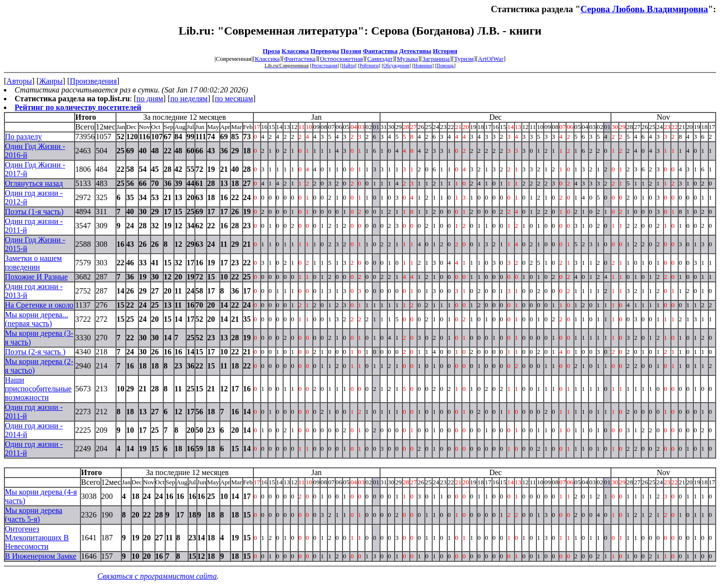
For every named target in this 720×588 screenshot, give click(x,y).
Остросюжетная (341, 59)
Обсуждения (396, 65)
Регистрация (325, 65)
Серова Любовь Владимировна (644, 9)
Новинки (423, 65)
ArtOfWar (491, 59)
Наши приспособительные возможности (38, 389)
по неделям (189, 99)
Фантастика (380, 51)
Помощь (445, 65)
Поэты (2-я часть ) (35, 352)
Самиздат (380, 59)
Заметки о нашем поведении (33, 263)
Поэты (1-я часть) (34, 211)
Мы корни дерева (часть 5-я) (34, 515)
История (445, 51)
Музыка (408, 59)
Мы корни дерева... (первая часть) (37, 319)
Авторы (19, 81)
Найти (349, 65)
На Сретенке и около (39, 305)
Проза (271, 51)
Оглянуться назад (34, 183)
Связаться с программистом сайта (157, 576)
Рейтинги (369, 65)
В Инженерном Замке (41, 556)
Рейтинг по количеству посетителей (78, 107)
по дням (150, 99)
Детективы (416, 51)
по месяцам (234, 99)
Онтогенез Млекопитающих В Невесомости (37, 538)
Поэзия (351, 51)
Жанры (51, 81)
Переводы (325, 51)
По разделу (23, 137)
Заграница (436, 59)
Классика (295, 51)
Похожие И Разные (36, 277)
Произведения (93, 81)
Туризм (464, 59)
